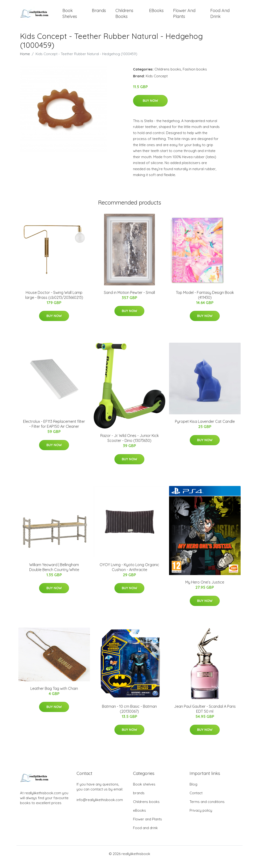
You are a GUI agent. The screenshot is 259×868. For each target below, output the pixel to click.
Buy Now (150, 107)
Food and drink (220, 16)
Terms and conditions (207, 808)
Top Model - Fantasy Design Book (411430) (205, 301)
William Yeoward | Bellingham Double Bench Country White (54, 573)
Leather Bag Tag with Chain (54, 695)
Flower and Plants (184, 16)
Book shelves (70, 16)
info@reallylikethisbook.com (100, 806)
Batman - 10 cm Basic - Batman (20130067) (129, 715)
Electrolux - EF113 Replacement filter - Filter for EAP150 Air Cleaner (54, 430)
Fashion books (195, 75)
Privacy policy (201, 817)
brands (99, 14)
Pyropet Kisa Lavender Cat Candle (205, 428)
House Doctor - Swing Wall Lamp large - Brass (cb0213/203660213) (54, 301)
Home (25, 60)
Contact (196, 799)
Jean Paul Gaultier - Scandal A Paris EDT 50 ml (205, 715)
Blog (193, 790)
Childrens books (124, 16)
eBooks (156, 14)
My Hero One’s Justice (205, 588)
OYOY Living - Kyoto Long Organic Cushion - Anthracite (129, 573)
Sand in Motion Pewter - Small (129, 299)
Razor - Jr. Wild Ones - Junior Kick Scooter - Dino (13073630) (129, 444)
